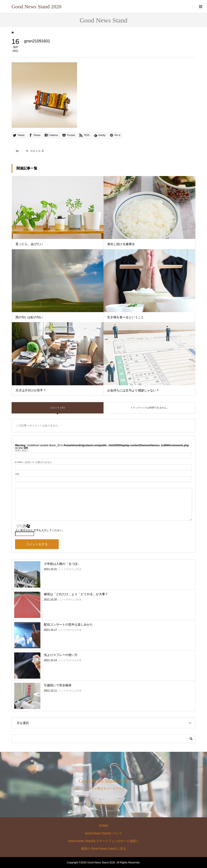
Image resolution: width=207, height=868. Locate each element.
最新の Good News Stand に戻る (103, 849)
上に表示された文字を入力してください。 (40, 530)
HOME (103, 826)
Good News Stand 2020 (37, 7)
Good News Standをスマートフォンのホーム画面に (103, 841)
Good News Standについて (103, 833)
